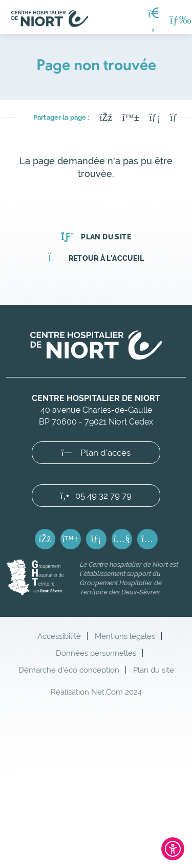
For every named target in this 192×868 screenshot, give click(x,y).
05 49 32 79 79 (96, 496)
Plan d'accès (96, 453)
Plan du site (96, 237)
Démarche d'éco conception (69, 670)
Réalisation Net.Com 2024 (96, 692)
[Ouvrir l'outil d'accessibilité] (173, 849)
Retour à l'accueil (96, 258)
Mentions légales (125, 636)
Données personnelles (96, 653)
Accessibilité (59, 636)
